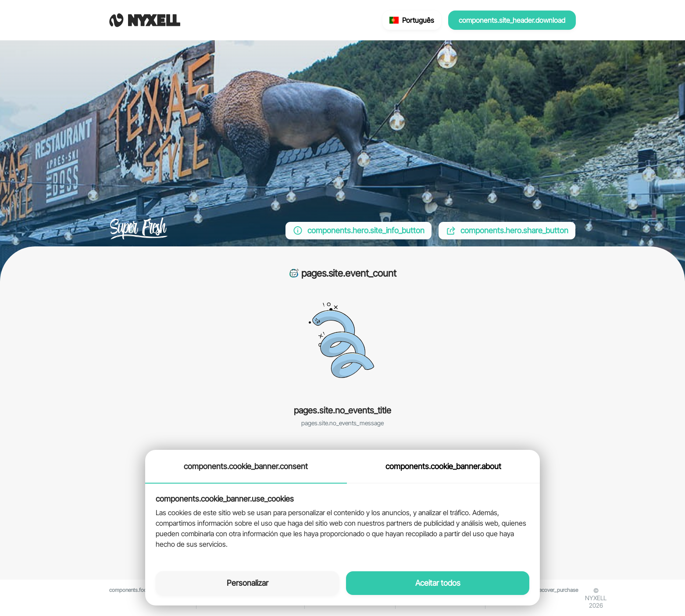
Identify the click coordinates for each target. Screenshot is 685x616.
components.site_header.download (512, 20)
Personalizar (248, 583)
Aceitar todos (438, 583)
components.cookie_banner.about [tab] (443, 466)
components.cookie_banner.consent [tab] (246, 466)
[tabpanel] (342, 522)
